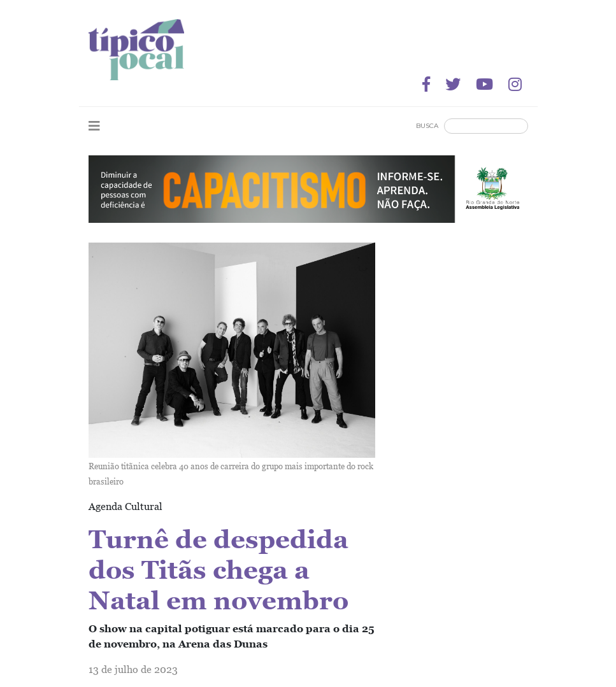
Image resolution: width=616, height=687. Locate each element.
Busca (427, 126)
